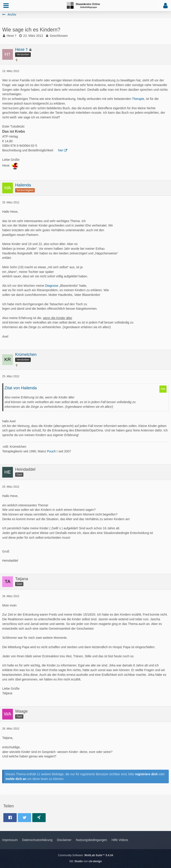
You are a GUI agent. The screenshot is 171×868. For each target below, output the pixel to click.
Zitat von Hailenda (21, 388)
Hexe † (12, 36)
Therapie (138, 99)
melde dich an (16, 779)
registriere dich (146, 774)
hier (61, 150)
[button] (6, 6)
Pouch (51, 451)
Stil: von (85, 861)
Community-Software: (85, 855)
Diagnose (52, 286)
